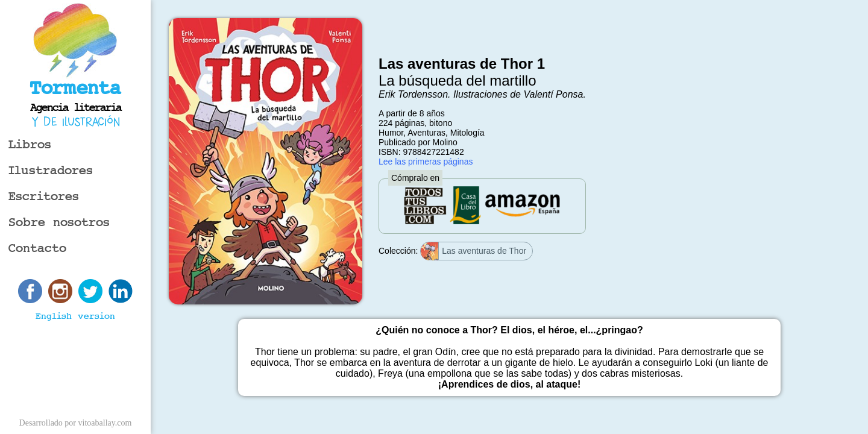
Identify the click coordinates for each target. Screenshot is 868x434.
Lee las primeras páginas (426, 162)
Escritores (44, 197)
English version (75, 316)
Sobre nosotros (59, 223)
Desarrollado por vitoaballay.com (76, 423)
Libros (30, 145)
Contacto (37, 249)
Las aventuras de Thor (473, 251)
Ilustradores (51, 171)
